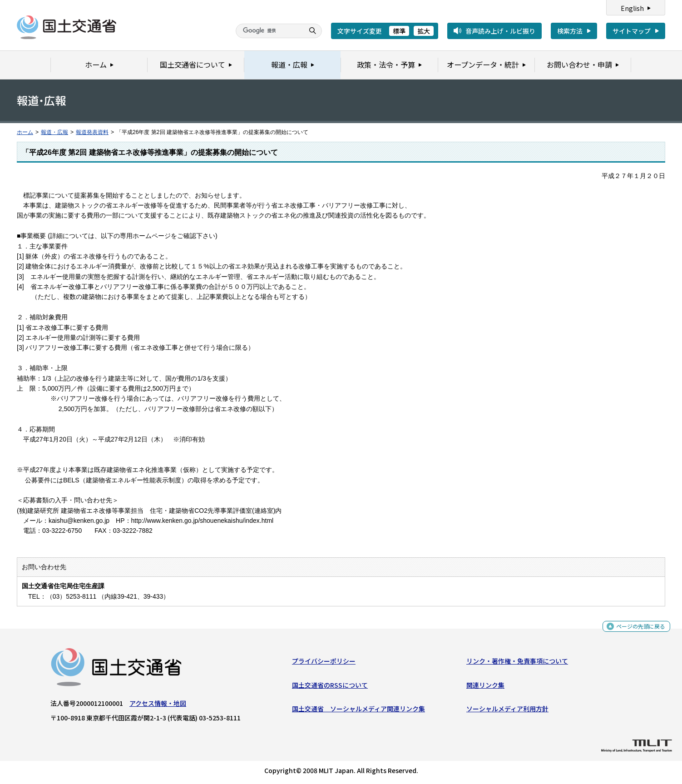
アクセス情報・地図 (158, 705)
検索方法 (570, 31)
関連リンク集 (485, 687)
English (632, 8)
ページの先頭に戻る (637, 631)
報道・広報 (54, 132)
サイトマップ (632, 31)
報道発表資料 (92, 132)
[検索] (269, 31)
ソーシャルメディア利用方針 (507, 711)
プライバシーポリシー (324, 663)
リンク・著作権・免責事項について (517, 663)
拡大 (424, 31)
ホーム (25, 132)
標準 (399, 31)
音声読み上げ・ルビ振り (500, 31)
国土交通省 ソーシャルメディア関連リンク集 (358, 711)
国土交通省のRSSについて (330, 687)
